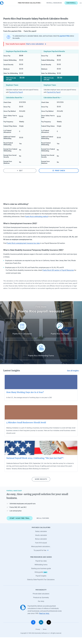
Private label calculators (41, 600)
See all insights (73, 377)
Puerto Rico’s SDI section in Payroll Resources (58, 277)
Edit (20, 177)
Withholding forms (41, 571)
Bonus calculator (41, 546)
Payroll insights (41, 582)
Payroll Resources (51, 3)
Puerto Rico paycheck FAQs (12, 31)
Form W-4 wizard (41, 549)
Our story (41, 608)
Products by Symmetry (41, 604)
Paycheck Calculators (26, 3)
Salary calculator (41, 538)
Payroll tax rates (41, 567)
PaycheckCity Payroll (16, 96)
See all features (43, 525)
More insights (41, 486)
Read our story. (44, 620)
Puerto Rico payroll (30, 31)
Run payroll (68, 3)
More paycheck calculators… (41, 553)
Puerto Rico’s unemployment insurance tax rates (23, 250)
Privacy (38, 636)
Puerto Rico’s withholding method (37, 223)
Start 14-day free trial (20, 525)
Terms (45, 636)
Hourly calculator (41, 542)
